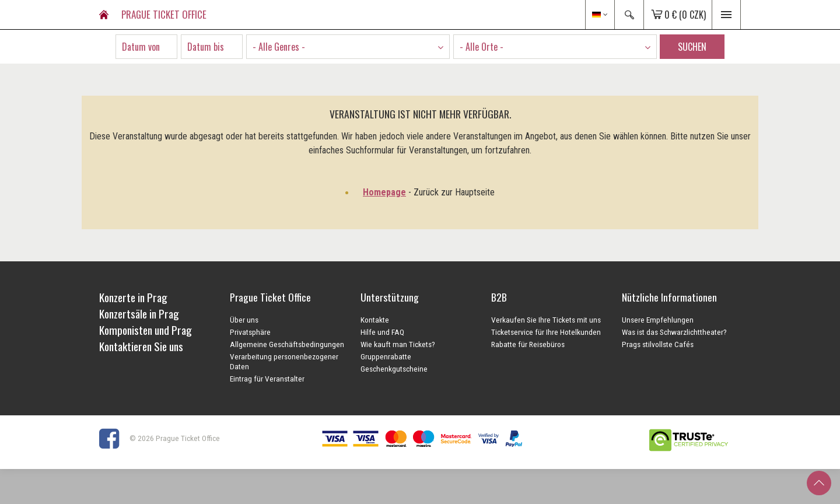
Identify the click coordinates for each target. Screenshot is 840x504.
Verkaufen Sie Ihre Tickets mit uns (546, 320)
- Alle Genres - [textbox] (279, 47)
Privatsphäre (250, 332)
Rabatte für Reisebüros (528, 344)
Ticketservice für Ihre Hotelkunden (546, 332)
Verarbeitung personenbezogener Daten (284, 361)
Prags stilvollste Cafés (658, 344)
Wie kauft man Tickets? (398, 344)
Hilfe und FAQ (382, 332)
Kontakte (375, 320)
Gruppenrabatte (386, 356)
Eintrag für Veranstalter (267, 379)
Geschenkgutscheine (394, 369)
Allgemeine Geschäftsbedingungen (287, 344)
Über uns (244, 320)
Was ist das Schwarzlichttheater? (674, 332)
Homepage (384, 192)
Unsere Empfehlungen (658, 320)
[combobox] (348, 47)
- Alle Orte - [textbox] (482, 47)
